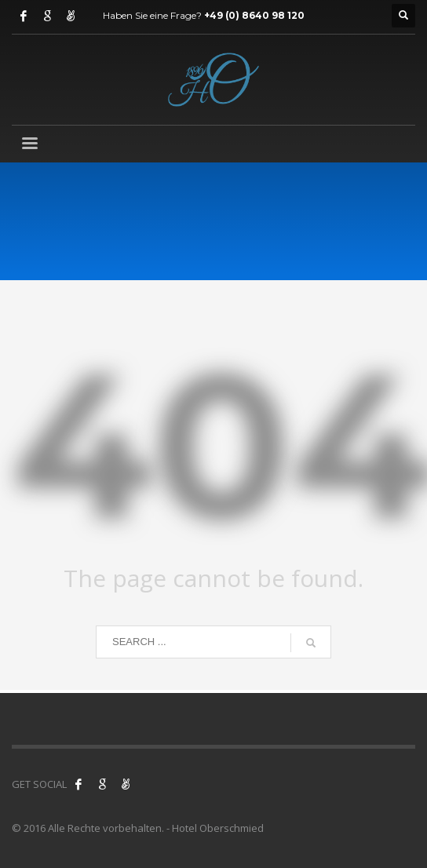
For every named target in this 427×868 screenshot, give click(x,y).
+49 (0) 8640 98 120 (254, 15)
